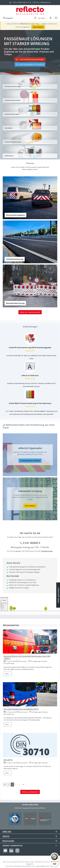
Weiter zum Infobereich (30, 792)
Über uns (7, 832)
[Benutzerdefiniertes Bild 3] (45, 819)
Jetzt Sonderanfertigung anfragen (30, 59)
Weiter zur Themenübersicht (30, 312)
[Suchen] (35, 18)
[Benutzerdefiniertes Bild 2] (30, 819)
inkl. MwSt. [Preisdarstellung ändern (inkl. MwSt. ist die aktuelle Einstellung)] (42, 18)
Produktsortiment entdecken (30, 461)
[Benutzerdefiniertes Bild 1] (15, 819)
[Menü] (8, 18)
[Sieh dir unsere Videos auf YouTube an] (5, 851)
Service (6, 836)
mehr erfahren (38, 27)
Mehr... (8, 674)
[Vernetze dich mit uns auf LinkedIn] (11, 851)
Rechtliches (8, 841)
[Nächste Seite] (19, 785)
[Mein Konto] (51, 18)
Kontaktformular (47, 551)
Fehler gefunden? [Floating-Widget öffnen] (58, 595)
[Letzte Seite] (23, 785)
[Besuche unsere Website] (17, 851)
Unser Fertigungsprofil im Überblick (30, 64)
